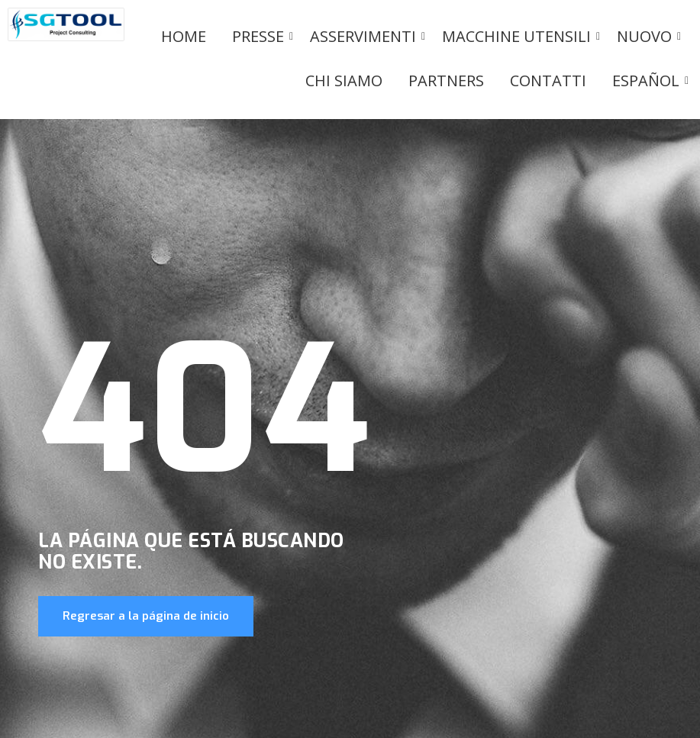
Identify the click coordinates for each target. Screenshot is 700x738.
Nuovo (647, 36)
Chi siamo (344, 81)
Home (184, 36)
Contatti (548, 81)
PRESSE (261, 36)
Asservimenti (366, 36)
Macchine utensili (519, 36)
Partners (446, 81)
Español (648, 81)
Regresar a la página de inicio (146, 616)
